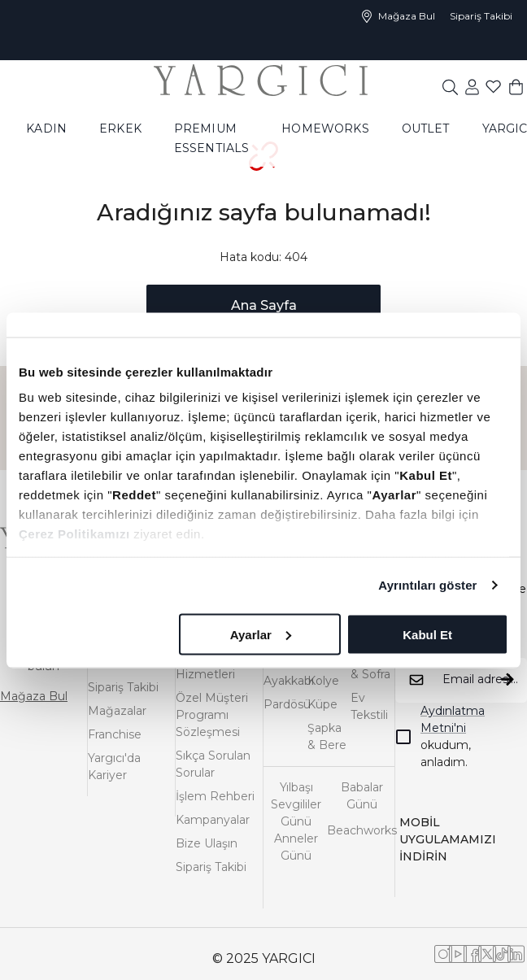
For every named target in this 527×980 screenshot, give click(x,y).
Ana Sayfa (264, 305)
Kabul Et (427, 634)
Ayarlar (261, 634)
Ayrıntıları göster (427, 585)
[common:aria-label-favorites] (472, 86)
